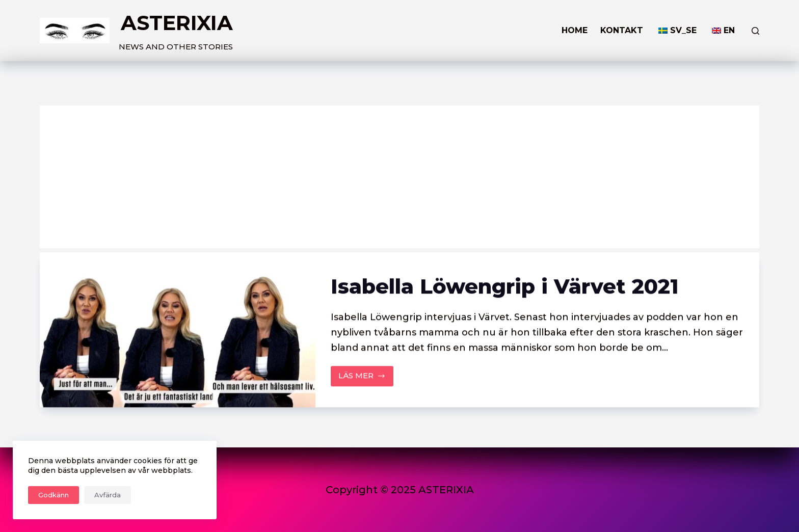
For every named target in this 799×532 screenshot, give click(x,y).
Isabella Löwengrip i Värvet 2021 (505, 287)
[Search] (755, 31)
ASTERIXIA (177, 23)
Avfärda (108, 495)
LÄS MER (366, 379)
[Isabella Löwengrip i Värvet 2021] (177, 330)
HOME (575, 30)
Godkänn (54, 495)
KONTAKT (622, 30)
